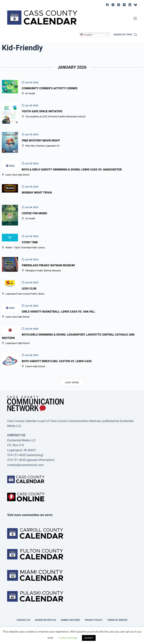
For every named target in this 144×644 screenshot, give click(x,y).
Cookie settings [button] (68, 638)
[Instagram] (113, 5)
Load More (72, 383)
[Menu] (135, 18)
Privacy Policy (94, 620)
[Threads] (119, 5)
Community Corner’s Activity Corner (49, 88)
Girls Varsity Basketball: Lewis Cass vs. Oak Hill (58, 312)
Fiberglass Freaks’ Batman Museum (48, 265)
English (86, 35)
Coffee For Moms (34, 213)
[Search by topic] (125, 35)
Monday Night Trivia (37, 193)
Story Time (30, 242)
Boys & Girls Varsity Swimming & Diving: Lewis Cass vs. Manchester (72, 170)
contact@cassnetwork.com (25, 465)
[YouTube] (124, 5)
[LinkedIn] (130, 5)
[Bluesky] (135, 5)
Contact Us (23, 620)
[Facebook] (107, 5)
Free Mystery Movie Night (41, 141)
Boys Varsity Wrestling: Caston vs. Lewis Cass (57, 361)
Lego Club (29, 289)
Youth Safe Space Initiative (42, 111)
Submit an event (70, 620)
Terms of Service (117, 620)
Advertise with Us (45, 620)
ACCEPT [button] (89, 638)
